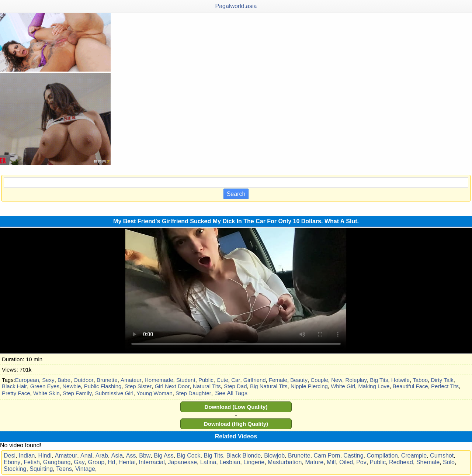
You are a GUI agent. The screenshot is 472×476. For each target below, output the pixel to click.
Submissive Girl (114, 393)
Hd (111, 462)
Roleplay (356, 380)
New (337, 380)
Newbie (72, 386)
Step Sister (138, 386)
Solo (449, 462)
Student (186, 380)
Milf (331, 462)
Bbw (145, 456)
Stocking (15, 469)
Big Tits (379, 380)
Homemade (159, 380)
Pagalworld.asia (236, 6)
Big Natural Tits (269, 386)
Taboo (420, 380)
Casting (353, 456)
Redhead (401, 462)
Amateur (131, 380)
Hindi (45, 456)
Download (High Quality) (236, 424)
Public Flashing (103, 386)
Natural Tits (207, 386)
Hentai (127, 462)
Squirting (41, 469)
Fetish (32, 462)
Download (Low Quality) (236, 407)
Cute (222, 380)
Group (96, 462)
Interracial (152, 462)
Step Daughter (193, 393)
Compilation (382, 456)
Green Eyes (45, 386)
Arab (102, 456)
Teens (64, 469)
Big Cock (189, 456)
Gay (79, 462)
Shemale (428, 462)
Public (206, 380)
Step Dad (235, 386)
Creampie (414, 456)
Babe (64, 380)
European (27, 380)
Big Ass (164, 456)
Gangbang (57, 462)
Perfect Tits (445, 386)
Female (278, 380)
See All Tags (231, 393)
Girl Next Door (172, 386)
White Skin (46, 393)
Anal (86, 456)
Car (236, 380)
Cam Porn (327, 456)
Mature (314, 462)
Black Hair (14, 386)
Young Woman (155, 393)
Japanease (183, 462)
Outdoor (83, 380)
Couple (319, 380)
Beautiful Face (410, 386)
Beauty (299, 380)
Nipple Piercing (309, 386)
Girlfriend (255, 380)
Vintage (85, 469)
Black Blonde (244, 456)
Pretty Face (16, 393)
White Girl (343, 386)
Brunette (107, 380)
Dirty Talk (442, 380)
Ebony (12, 462)
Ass (131, 456)
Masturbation (285, 462)
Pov (361, 462)
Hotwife (400, 380)
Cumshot (442, 456)
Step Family (77, 393)
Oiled (346, 462)
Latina (208, 462)
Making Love (374, 386)
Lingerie (254, 462)
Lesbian (230, 462)
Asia (117, 456)
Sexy (48, 380)
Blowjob (274, 456)
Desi (10, 456)
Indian (27, 456)
